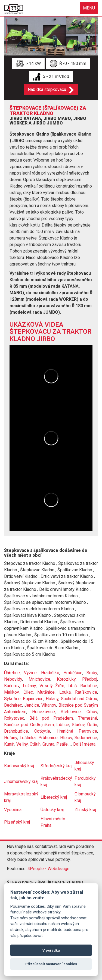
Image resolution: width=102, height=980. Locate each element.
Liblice (63, 725)
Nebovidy (13, 679)
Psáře (62, 744)
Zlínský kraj (85, 810)
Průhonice (48, 738)
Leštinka (28, 738)
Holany (52, 699)
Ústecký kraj (52, 810)
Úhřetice (12, 673)
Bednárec (13, 705)
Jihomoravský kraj (21, 781)
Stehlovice (71, 712)
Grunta (48, 744)
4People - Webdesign (48, 869)
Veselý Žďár (52, 686)
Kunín (9, 744)
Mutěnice (46, 692)
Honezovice (44, 712)
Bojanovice (33, 699)
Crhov (92, 712)
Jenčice (32, 705)
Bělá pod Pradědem (51, 718)
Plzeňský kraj (17, 822)
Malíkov (11, 692)
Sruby (92, 673)
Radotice (89, 686)
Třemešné (88, 718)
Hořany (11, 738)
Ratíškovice (86, 692)
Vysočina (13, 810)
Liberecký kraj (54, 797)
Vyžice (30, 673)
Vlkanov (49, 705)
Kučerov (12, 686)
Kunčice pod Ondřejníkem (29, 725)
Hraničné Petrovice (77, 731)
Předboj (90, 679)
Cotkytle (42, 731)
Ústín (92, 725)
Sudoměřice (86, 738)
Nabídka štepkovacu (47, 89)
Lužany (29, 686)
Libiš (72, 686)
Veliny (22, 744)
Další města (84, 744)
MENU (89, 8)
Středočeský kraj (56, 766)
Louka (65, 692)
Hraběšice (73, 673)
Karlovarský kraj (19, 766)
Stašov (78, 725)
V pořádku (51, 950)
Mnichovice (39, 679)
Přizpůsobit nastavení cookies (51, 964)
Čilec (28, 692)
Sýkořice (12, 699)
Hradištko (50, 673)
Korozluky (66, 679)
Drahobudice (16, 731)
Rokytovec (14, 718)
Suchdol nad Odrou (79, 699)
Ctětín (35, 744)
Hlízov (66, 738)
